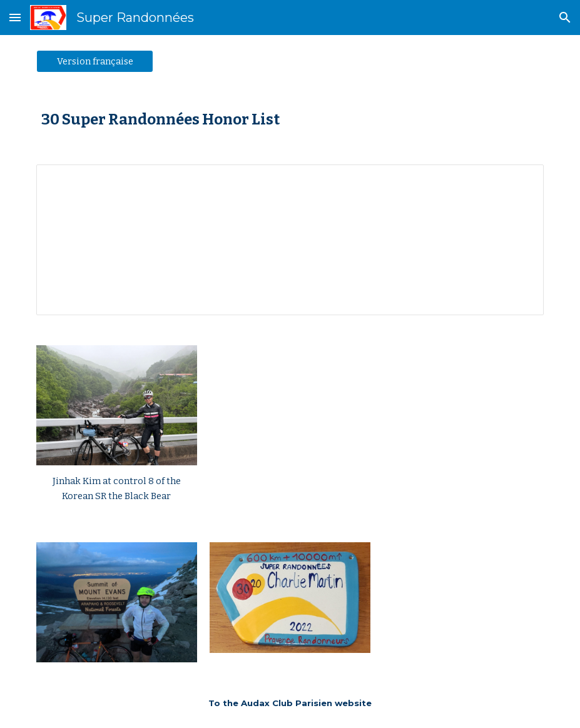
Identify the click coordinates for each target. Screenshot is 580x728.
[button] (15, 17)
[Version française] (95, 61)
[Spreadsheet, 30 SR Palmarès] (290, 240)
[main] (290, 119)
